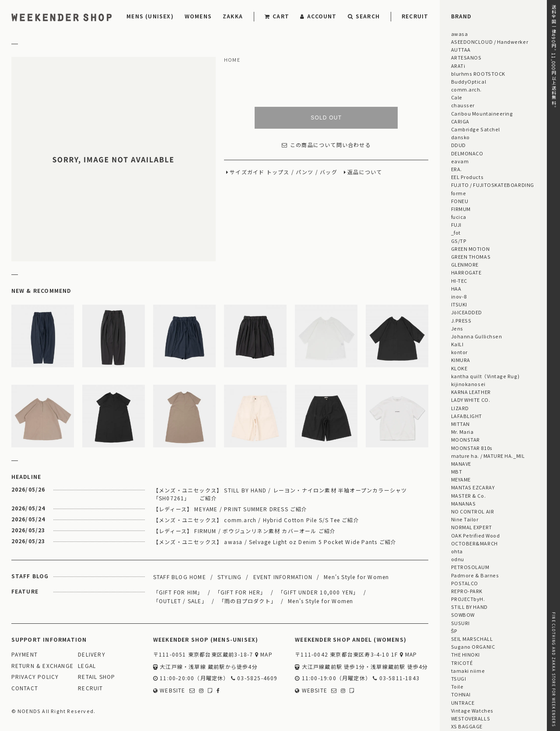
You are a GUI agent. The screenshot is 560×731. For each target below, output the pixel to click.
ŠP (454, 631)
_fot (456, 232)
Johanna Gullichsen (477, 336)
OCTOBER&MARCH (474, 543)
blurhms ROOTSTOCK (478, 74)
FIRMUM (461, 209)
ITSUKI (459, 304)
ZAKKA (233, 16)
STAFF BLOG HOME (180, 577)
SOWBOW (463, 615)
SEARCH (364, 16)
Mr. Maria (462, 432)
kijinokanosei (468, 384)
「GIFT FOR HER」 (241, 592)
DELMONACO (467, 153)
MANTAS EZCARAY (473, 487)
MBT (457, 471)
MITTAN (460, 424)
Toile (457, 686)
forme (459, 193)
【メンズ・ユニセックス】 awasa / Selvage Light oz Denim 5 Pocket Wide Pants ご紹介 (275, 542)
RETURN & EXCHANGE (42, 666)
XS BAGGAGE (467, 726)
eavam (460, 161)
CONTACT (25, 688)
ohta (457, 551)
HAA (456, 288)
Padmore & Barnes (475, 575)
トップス (278, 172)
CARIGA (460, 121)
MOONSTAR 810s (472, 448)
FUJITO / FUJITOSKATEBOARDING (493, 185)
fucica (459, 217)
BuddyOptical (469, 81)
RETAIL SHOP (96, 677)
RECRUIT (415, 16)
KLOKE (459, 368)
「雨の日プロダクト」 (248, 601)
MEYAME (461, 479)
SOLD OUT (326, 118)
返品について (365, 172)
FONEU (460, 201)
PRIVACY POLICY (35, 677)
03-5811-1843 (396, 678)
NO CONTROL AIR (473, 511)
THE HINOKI (465, 654)
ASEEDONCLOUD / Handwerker (490, 42)
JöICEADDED (467, 312)
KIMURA (461, 360)
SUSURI (460, 623)
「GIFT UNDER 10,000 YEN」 (318, 592)
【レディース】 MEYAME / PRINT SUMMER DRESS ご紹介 (230, 509)
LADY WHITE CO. (471, 400)
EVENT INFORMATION (283, 577)
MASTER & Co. (468, 496)
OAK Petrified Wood (476, 535)
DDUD (458, 145)
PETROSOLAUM (470, 567)
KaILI (457, 344)
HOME (232, 60)
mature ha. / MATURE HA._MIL (488, 456)
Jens (457, 328)
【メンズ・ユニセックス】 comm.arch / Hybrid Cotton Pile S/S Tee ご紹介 (256, 520)
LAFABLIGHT (467, 416)
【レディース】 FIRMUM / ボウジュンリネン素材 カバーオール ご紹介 (245, 531)
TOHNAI (461, 694)
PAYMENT (24, 655)
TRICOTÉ (462, 663)
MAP (264, 655)
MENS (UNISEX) (150, 16)
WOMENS (198, 16)
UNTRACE (463, 703)
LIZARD (460, 408)
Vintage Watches (472, 710)
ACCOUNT (318, 16)
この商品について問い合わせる (326, 145)
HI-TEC (459, 281)
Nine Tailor (465, 519)
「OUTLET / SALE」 (180, 601)
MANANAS (464, 503)
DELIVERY (92, 655)
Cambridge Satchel (476, 129)
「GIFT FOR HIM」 (178, 592)
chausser (463, 105)
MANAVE (461, 464)
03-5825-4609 (254, 678)
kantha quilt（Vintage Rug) (485, 376)
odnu (458, 559)
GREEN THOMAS (471, 257)
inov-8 (459, 296)
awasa (460, 34)
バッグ (329, 172)
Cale (457, 97)
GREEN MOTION (470, 249)
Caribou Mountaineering (482, 113)
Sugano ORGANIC (473, 647)
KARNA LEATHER (471, 392)
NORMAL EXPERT (472, 527)
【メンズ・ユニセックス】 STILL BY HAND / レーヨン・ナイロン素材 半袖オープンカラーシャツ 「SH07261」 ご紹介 (280, 494)
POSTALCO (465, 583)
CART (277, 16)
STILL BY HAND (469, 607)
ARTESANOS (466, 57)
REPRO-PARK (467, 591)
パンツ (305, 172)
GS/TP (459, 241)
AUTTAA (461, 49)
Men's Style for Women (356, 577)
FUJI (456, 225)
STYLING (229, 577)
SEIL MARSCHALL (472, 639)
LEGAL (87, 666)
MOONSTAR (465, 439)
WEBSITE (169, 691)
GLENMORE (465, 264)
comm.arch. (466, 89)
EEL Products (467, 177)
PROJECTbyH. (468, 599)
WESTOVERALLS (471, 718)
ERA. (457, 169)
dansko (460, 137)
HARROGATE (466, 272)
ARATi (458, 66)
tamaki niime (468, 671)
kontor (459, 352)
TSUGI (459, 678)
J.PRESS (461, 320)
